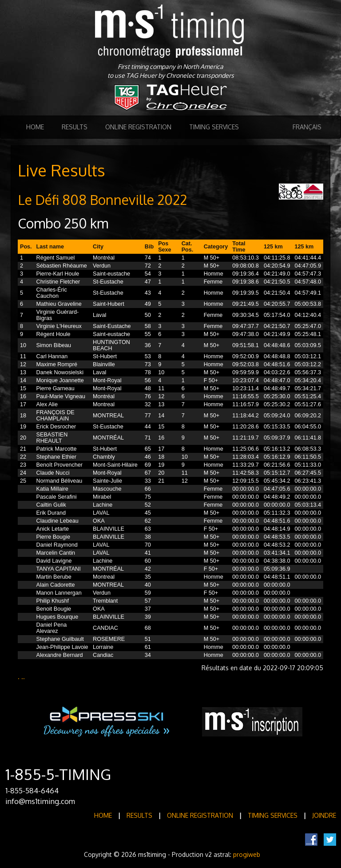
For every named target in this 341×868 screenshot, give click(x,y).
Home (35, 127)
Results (75, 127)
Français (307, 127)
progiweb (247, 854)
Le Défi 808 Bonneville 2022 (102, 200)
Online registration (138, 127)
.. (23, 677)
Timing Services (214, 127)
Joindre (324, 815)
